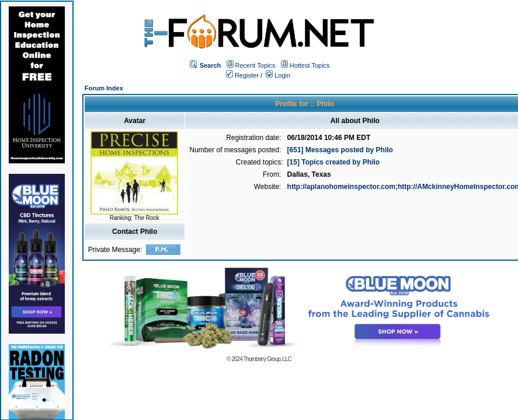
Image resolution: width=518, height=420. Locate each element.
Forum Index (104, 88)
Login (278, 75)
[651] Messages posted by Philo (340, 150)
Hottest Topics (310, 65)
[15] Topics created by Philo (333, 162)
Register (242, 75)
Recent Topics (255, 65)
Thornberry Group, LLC (267, 359)
